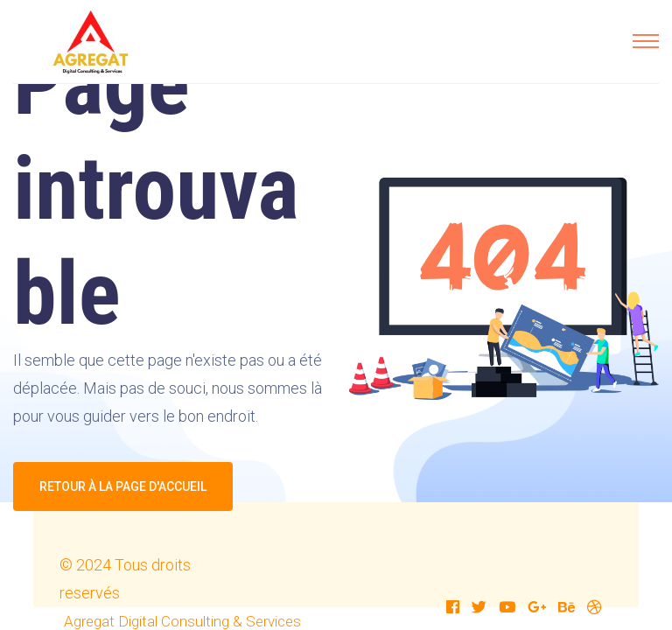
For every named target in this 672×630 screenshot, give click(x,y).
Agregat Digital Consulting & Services (182, 621)
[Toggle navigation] (646, 41)
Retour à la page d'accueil (123, 486)
